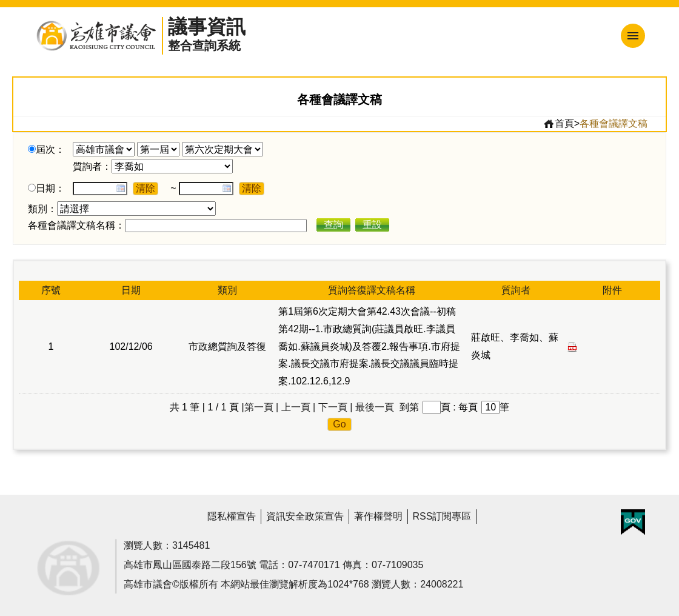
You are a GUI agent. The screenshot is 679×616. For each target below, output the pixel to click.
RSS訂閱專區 (442, 516)
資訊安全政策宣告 (305, 516)
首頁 (559, 124)
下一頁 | (336, 407)
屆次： (50, 149)
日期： (50, 188)
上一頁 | (299, 407)
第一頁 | (262, 407)
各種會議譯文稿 (614, 123)
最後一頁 (375, 407)
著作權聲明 (378, 516)
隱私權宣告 (232, 516)
